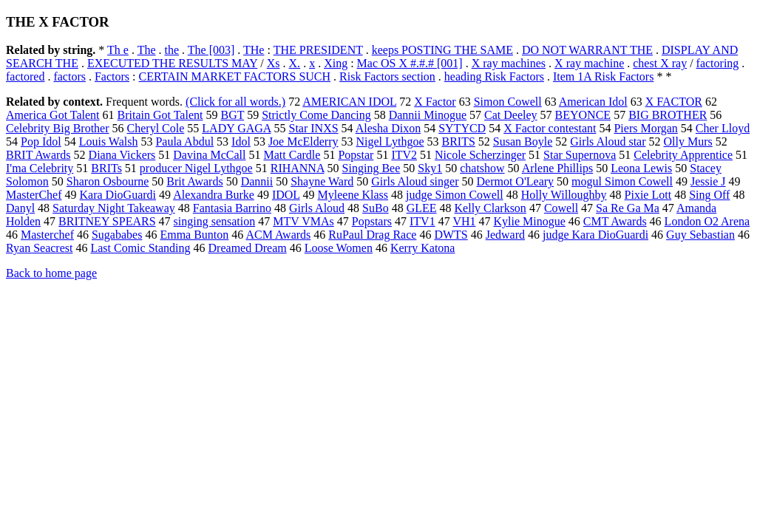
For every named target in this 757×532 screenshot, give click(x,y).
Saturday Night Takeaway (114, 208)
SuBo (376, 208)
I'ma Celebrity (40, 168)
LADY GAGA (236, 128)
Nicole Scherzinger (480, 155)
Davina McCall (209, 155)
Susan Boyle (523, 141)
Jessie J (708, 181)
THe (254, 50)
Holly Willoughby (564, 195)
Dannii (257, 181)
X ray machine (589, 63)
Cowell (561, 208)
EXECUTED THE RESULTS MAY (172, 63)
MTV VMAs (303, 221)
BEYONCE (583, 115)
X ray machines (509, 63)
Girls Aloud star (608, 141)
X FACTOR (674, 102)
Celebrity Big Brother (58, 128)
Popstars (372, 221)
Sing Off (709, 195)
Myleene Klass (353, 195)
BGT (232, 115)
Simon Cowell (508, 102)
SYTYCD (462, 128)
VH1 (464, 221)
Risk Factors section (387, 76)
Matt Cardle (292, 155)
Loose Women (339, 248)
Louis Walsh (109, 141)
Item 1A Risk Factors (603, 76)
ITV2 (404, 155)
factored (25, 76)
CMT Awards (615, 221)
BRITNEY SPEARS (107, 221)
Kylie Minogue (529, 221)
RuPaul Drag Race (372, 235)
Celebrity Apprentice (683, 155)
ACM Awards (278, 235)
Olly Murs (688, 141)
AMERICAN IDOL (349, 102)
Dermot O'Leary (515, 181)
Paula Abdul (184, 141)
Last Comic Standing (140, 248)
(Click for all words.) (235, 102)
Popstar (356, 155)
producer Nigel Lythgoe (196, 168)
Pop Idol (41, 141)
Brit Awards (194, 181)
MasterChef (34, 195)
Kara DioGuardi (118, 195)
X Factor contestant (550, 128)
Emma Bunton (194, 235)
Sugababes (117, 235)
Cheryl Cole (156, 128)
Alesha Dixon (388, 128)
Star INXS (313, 128)
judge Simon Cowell (455, 195)
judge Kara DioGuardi (595, 235)
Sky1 (430, 168)
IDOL (286, 195)
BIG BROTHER (668, 115)
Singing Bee (371, 168)
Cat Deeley (511, 115)
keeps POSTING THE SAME (442, 50)
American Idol (593, 102)
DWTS (451, 235)
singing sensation (215, 221)
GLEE (422, 208)
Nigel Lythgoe (390, 141)
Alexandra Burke (214, 195)
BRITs (106, 168)
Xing (336, 63)
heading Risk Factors (494, 76)
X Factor (435, 102)
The (147, 50)
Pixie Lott (648, 195)
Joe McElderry (303, 141)
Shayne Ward (322, 181)
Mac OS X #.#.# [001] (410, 63)
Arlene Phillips (557, 168)
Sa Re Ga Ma (628, 208)
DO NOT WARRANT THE (587, 50)
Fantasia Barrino (232, 208)
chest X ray (660, 63)
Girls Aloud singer (415, 181)
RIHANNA (298, 168)
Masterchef (47, 235)
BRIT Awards (38, 155)
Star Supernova (580, 155)
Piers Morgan (645, 128)
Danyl (20, 208)
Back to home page (51, 273)
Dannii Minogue (428, 115)
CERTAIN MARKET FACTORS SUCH (235, 76)
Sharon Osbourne (108, 181)
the (172, 50)
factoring (718, 63)
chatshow (482, 168)
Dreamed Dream (248, 248)
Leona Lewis (641, 168)
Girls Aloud (317, 208)
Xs (274, 63)
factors (69, 76)
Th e (118, 50)
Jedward (505, 235)
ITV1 (422, 221)
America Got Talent (53, 115)
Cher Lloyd (723, 128)
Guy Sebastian (700, 235)
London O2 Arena (707, 221)
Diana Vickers (122, 155)
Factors (112, 76)
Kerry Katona (423, 248)
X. (295, 63)
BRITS (459, 141)
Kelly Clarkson (490, 208)
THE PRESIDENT (318, 50)
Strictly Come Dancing (316, 115)
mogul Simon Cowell (622, 181)
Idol (241, 141)
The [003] (211, 50)
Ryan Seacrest (39, 248)
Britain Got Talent (160, 115)
